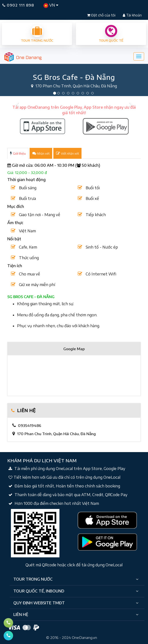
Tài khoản (132, 15)
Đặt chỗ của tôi (102, 15)
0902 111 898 (18, 5)
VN (51, 5)
